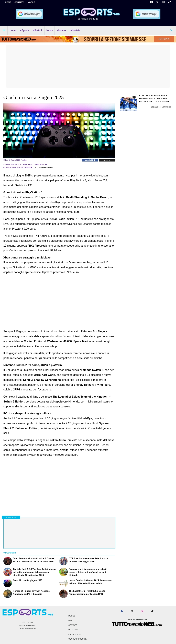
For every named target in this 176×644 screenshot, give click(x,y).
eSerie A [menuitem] (38, 30)
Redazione (74, 630)
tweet (107, 160)
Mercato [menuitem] (61, 30)
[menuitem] (4, 30)
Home (8, 2)
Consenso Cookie (78, 639)
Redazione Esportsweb (18, 167)
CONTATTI (19, 2)
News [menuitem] (49, 30)
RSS (70, 621)
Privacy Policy (76, 634)
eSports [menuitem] (25, 30)
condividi (90, 160)
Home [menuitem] (13, 30)
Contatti (73, 625)
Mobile (72, 616)
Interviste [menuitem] (75, 30)
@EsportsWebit (44, 167)
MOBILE (31, 2)
